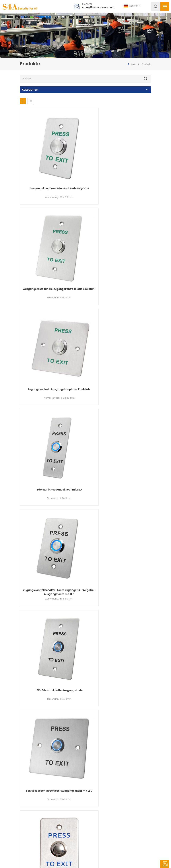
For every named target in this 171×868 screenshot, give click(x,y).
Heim (131, 64)
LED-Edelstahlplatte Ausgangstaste (119, 345)
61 (94, 799)
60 (85, 799)
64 (121, 799)
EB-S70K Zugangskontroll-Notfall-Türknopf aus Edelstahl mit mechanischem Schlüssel (119, 603)
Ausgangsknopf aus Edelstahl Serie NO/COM (52, 174)
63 (112, 799)
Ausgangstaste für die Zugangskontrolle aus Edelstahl (119, 176)
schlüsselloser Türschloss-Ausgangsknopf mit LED (52, 432)
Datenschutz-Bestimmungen (131, 858)
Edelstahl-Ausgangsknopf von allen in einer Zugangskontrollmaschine (119, 432)
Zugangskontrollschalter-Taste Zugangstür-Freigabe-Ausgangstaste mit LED (52, 347)
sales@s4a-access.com (98, 8)
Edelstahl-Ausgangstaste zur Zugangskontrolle (52, 518)
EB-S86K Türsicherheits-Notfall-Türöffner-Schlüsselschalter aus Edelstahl (52, 689)
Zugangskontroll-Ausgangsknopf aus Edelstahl (52, 261)
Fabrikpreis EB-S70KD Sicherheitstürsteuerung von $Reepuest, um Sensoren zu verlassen (119, 774)
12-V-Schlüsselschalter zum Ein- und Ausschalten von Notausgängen (52, 774)
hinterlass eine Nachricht (165, 864)
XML (110, 858)
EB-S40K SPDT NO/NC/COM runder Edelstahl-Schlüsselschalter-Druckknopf (119, 518)
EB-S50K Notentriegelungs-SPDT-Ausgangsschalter (52, 603)
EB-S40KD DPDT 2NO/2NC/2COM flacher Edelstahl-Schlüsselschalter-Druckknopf (119, 689)
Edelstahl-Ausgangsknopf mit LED (119, 259)
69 (137, 799)
